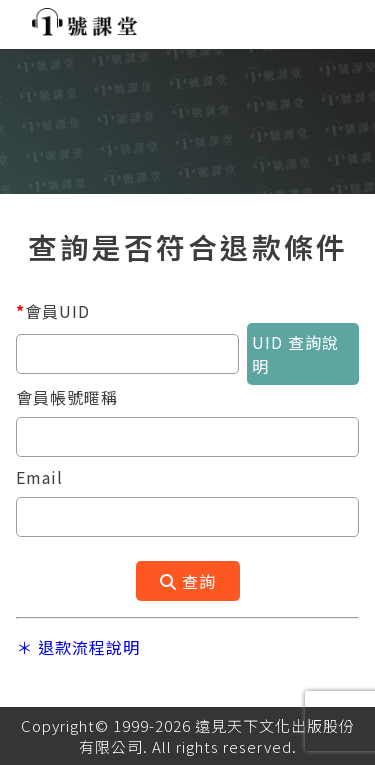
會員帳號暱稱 (67, 397)
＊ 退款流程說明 (78, 647)
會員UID (53, 311)
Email (39, 477)
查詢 (188, 581)
